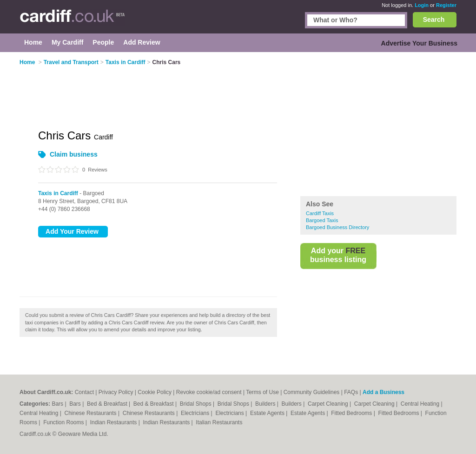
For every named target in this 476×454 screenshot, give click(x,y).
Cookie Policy (155, 392)
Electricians (196, 413)
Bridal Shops (196, 404)
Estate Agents (268, 413)
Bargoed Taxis (322, 220)
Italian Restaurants (219, 422)
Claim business (74, 154)
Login (422, 5)
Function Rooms (64, 422)
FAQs (351, 392)
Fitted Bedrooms (352, 413)
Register (446, 5)
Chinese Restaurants (91, 413)
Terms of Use (262, 392)
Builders (266, 404)
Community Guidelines (312, 392)
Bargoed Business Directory (337, 227)
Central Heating (421, 404)
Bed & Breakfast (108, 404)
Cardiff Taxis (320, 213)
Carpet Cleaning (329, 404)
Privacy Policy (116, 392)
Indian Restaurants (114, 422)
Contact (84, 392)
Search (434, 20)
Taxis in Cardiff (58, 193)
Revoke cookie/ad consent (209, 392)
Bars (58, 404)
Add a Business (383, 392)
